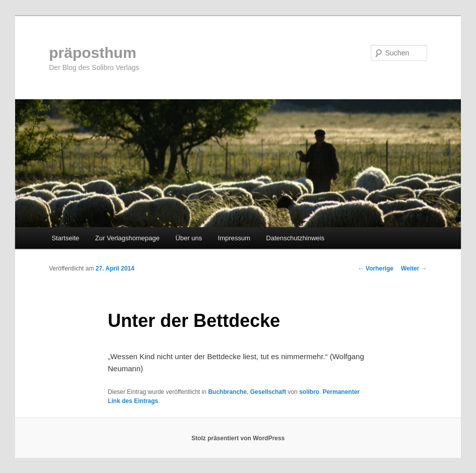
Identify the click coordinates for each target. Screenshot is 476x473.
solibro (309, 392)
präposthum (92, 53)
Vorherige (375, 268)
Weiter (414, 268)
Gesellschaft (268, 392)
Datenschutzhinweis (295, 238)
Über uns (189, 238)
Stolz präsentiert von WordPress (238, 438)
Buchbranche (227, 392)
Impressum (234, 238)
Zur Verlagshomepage (127, 238)
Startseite (65, 238)
